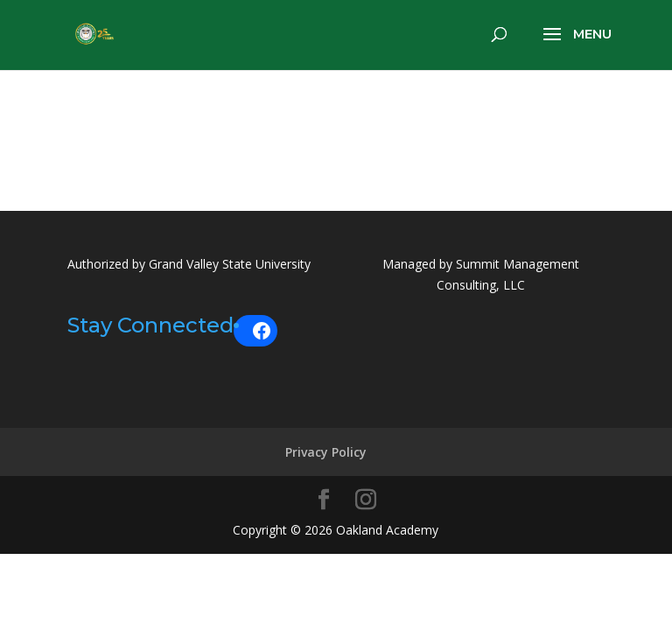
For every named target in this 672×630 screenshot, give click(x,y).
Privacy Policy (326, 451)
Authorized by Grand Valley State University (189, 264)
